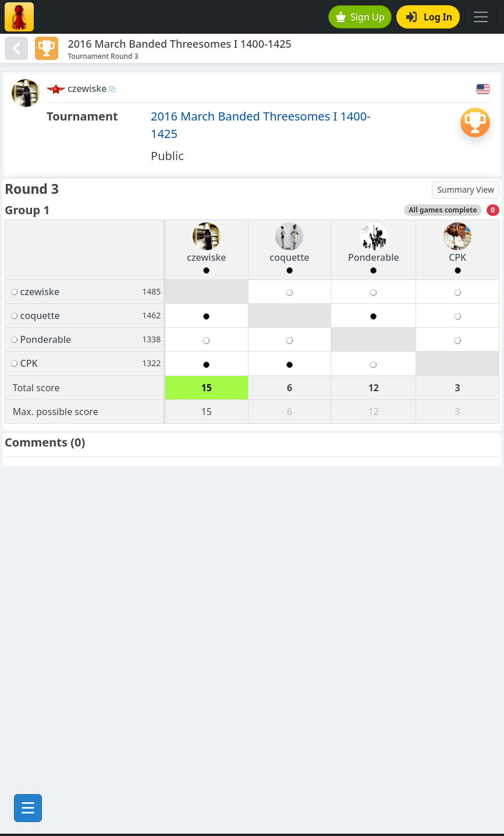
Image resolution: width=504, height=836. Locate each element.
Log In (429, 17)
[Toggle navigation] (481, 17)
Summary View (466, 189)
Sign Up (360, 17)
